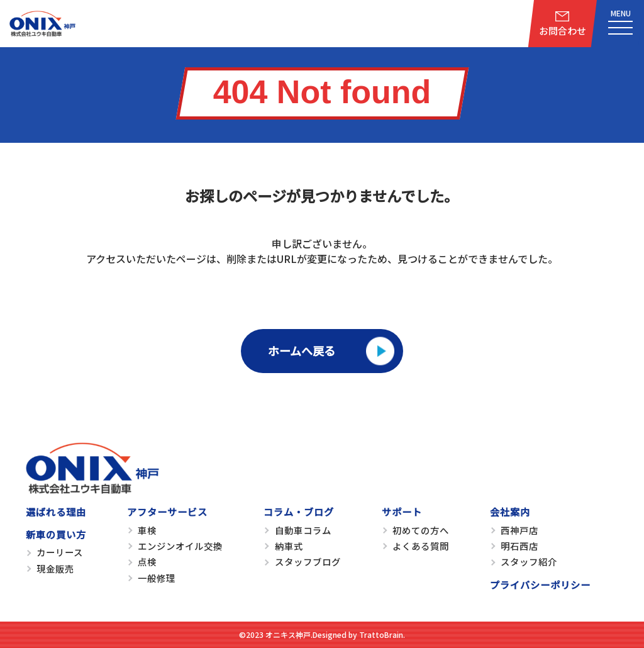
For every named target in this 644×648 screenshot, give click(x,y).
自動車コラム (303, 530)
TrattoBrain (381, 634)
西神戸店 (519, 530)
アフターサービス (167, 511)
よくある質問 (421, 546)
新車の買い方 (56, 534)
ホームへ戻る (302, 350)
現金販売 (55, 568)
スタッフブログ (308, 561)
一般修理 (157, 578)
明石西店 (519, 546)
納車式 (289, 546)
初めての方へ (421, 530)
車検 (147, 530)
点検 (147, 561)
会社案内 (510, 511)
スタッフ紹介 (529, 561)
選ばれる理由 (56, 511)
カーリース (60, 552)
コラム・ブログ (299, 511)
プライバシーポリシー (540, 584)
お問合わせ (563, 31)
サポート (402, 511)
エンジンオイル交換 (180, 546)
